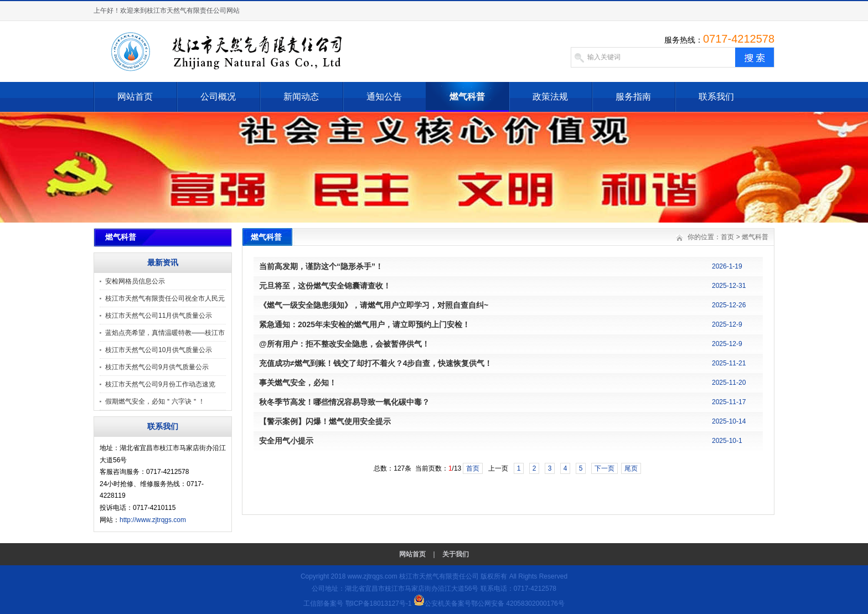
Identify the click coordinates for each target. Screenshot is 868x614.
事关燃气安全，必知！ (298, 383)
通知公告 (384, 97)
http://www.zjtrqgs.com (153, 520)
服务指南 (633, 97)
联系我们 (716, 97)
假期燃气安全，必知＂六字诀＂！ (155, 401)
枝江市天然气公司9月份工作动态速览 (160, 384)
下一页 (604, 468)
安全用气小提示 (286, 441)
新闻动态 (301, 97)
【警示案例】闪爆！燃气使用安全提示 (325, 421)
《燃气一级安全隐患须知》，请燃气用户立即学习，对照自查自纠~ (374, 305)
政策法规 (550, 97)
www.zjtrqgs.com (373, 576)
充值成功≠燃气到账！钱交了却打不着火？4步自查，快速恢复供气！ (376, 363)
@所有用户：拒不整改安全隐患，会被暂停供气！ (344, 344)
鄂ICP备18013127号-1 (379, 603)
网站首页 (135, 97)
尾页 (631, 468)
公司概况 (218, 97)
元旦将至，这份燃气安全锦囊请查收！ (325, 286)
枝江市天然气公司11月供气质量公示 (159, 316)
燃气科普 (467, 97)
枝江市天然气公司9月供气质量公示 (157, 367)
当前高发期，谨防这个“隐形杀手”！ (321, 266)
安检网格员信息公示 (135, 281)
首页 (727, 237)
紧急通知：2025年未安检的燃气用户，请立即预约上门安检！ (365, 324)
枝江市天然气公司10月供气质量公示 (159, 350)
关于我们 (456, 554)
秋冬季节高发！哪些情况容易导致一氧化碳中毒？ (344, 402)
